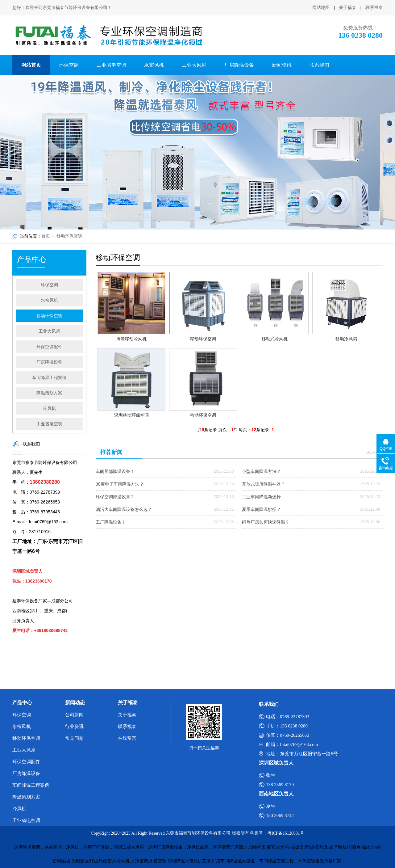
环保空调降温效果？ (115, 497)
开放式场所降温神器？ (264, 484)
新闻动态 (75, 703)
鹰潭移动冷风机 (131, 339)
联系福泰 (374, 8)
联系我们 (319, 65)
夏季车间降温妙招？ (261, 509)
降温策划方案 (49, 393)
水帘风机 (154, 65)
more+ (373, 452)
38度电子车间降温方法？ (120, 484)
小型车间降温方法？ (261, 471)
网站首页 (31, 65)
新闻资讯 (282, 65)
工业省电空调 (111, 65)
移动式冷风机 (275, 339)
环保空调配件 (49, 347)
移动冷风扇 (346, 339)
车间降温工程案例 (49, 377)
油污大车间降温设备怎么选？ (124, 509)
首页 (46, 236)
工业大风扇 (194, 65)
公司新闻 (74, 715)
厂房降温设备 (239, 65)
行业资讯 (74, 727)
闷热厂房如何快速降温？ (266, 522)
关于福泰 (347, 8)
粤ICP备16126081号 (286, 833)
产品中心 (22, 703)
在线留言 (127, 738)
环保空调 (69, 65)
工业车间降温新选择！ (264, 497)
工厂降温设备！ (111, 522)
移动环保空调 (69, 236)
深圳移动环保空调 (131, 415)
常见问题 (74, 738)
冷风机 (49, 408)
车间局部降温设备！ (115, 471)
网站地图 (321, 8)
